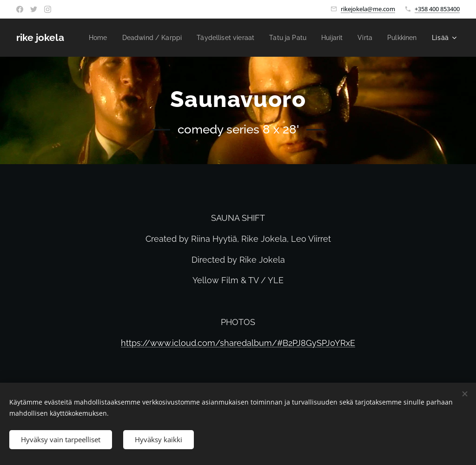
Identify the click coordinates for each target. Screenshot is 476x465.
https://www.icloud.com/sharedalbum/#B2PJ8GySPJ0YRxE (238, 343)
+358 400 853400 (437, 9)
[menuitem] (129, 38)
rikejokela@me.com (368, 9)
